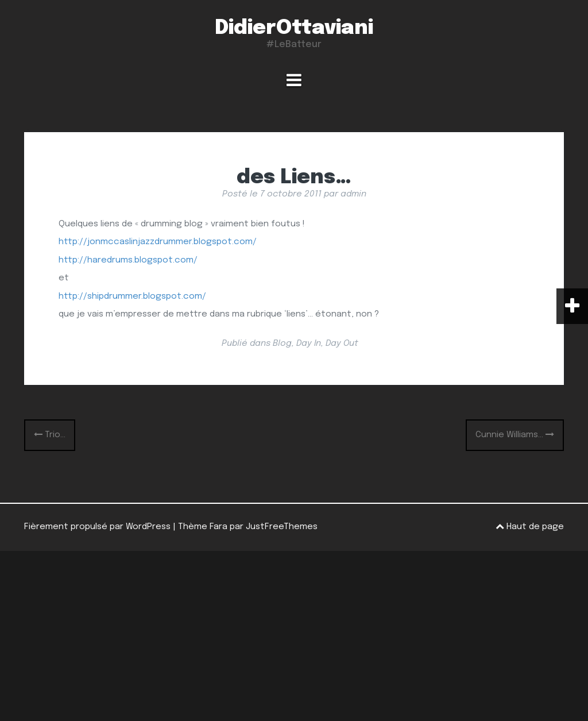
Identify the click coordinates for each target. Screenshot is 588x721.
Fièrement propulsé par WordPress (97, 527)
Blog (282, 344)
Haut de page (530, 527)
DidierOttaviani (294, 28)
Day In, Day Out (327, 344)
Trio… (50, 435)
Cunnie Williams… (515, 435)
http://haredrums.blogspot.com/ (128, 260)
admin (353, 194)
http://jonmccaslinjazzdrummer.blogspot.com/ (158, 242)
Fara (218, 527)
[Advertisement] (294, 636)
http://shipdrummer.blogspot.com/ (132, 296)
